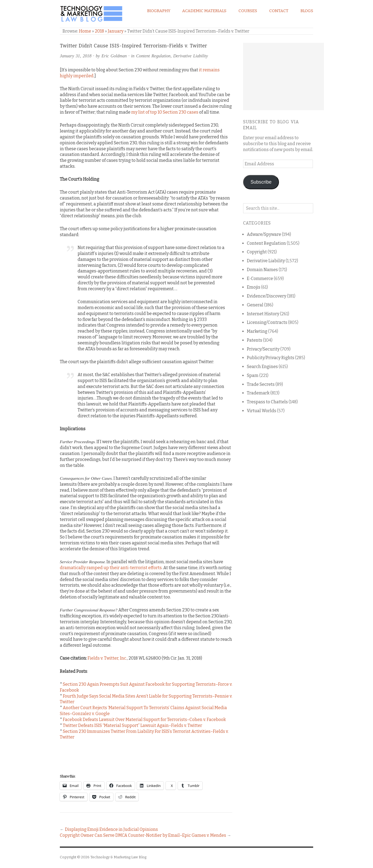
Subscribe (261, 182)
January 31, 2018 (76, 56)
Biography (159, 11)
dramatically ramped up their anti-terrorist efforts (111, 568)
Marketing (257, 331)
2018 (99, 31)
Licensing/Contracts (267, 322)
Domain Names (262, 270)
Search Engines (262, 367)
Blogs (307, 11)
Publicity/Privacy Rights (271, 358)
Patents (255, 340)
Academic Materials (204, 11)
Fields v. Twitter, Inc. (107, 658)
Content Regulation (153, 56)
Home (85, 31)
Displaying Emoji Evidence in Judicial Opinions (111, 829)
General (255, 305)
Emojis (254, 287)
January (116, 31)
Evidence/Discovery (267, 296)
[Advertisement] (284, 76)
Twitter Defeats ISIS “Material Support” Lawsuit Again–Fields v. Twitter (132, 725)
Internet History (263, 314)
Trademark (258, 393)
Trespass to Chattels (267, 402)
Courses (248, 11)
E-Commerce (260, 279)
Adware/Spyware (264, 234)
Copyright (257, 252)
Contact (279, 11)
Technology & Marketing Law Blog (118, 857)
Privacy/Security (263, 349)
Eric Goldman (114, 56)
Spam (253, 375)
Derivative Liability (191, 56)
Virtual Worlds (262, 411)
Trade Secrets (261, 384)
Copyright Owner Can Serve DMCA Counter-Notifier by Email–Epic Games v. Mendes (143, 835)
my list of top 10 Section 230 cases (165, 112)
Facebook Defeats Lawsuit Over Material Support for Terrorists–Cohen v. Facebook (144, 720)
